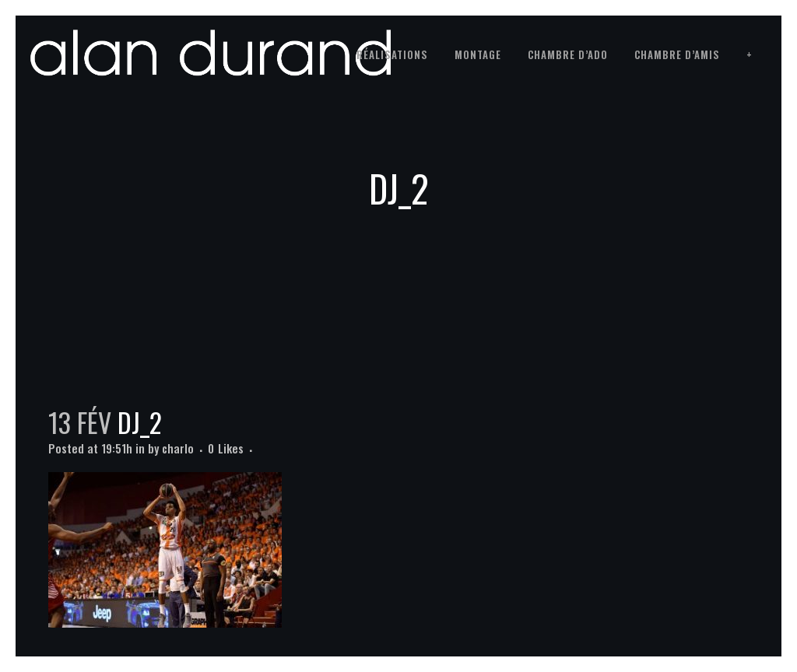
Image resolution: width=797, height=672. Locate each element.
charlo (178, 448)
